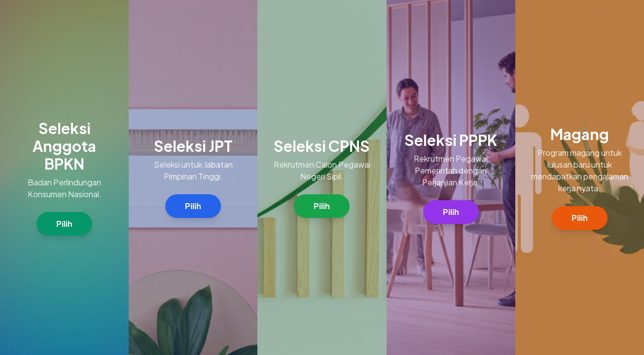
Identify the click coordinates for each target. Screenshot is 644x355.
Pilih (64, 224)
